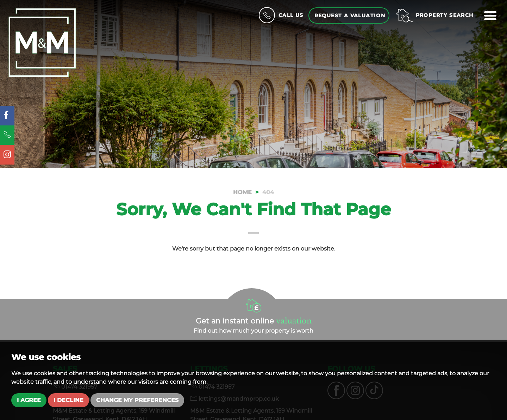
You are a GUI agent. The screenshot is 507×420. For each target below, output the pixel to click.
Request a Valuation (350, 16)
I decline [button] (68, 400)
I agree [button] (29, 400)
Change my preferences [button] (137, 400)
